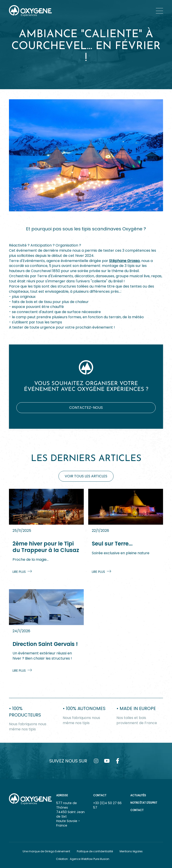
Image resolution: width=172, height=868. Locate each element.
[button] (159, 11)
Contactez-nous (86, 408)
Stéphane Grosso (124, 261)
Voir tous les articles (86, 476)
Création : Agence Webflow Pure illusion (83, 859)
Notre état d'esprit (144, 803)
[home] (30, 11)
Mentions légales (131, 851)
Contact (137, 810)
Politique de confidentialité (95, 851)
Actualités (138, 795)
